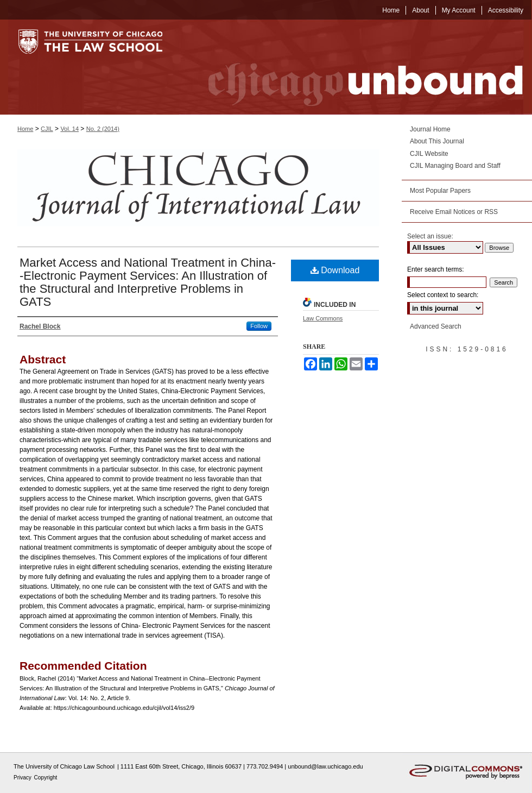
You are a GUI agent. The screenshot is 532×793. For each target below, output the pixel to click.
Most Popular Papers (440, 191)
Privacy (23, 778)
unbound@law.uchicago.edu (325, 766)
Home (25, 129)
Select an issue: (430, 236)
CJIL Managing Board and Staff (455, 166)
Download (335, 270)
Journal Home (430, 129)
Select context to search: (443, 295)
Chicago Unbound (356, 67)
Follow (259, 326)
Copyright (46, 778)
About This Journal (437, 141)
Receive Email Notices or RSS (454, 212)
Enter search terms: (436, 269)
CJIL (47, 129)
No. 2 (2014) (103, 129)
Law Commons (323, 318)
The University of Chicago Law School (64, 766)
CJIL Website (429, 154)
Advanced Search (436, 326)
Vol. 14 (69, 129)
